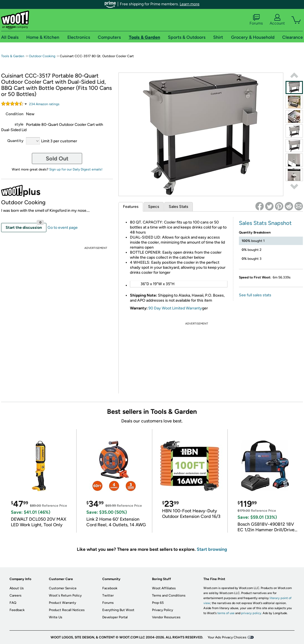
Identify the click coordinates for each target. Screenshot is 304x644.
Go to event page (63, 228)
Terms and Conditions (169, 595)
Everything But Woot (118, 610)
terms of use (226, 613)
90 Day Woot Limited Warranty (175, 308)
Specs (154, 207)
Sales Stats (179, 207)
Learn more (190, 4)
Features (131, 207)
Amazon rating (44, 104)
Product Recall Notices (67, 610)
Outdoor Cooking (42, 56)
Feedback (17, 610)
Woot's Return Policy (65, 595)
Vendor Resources (166, 617)
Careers (16, 595)
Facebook (110, 588)
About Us (17, 588)
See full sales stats (255, 295)
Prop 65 (158, 603)
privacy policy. (251, 613)
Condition (15, 114)
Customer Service (63, 588)
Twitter (108, 595)
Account (277, 20)
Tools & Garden (13, 56)
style (19, 124)
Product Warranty (62, 603)
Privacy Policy (162, 610)
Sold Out (57, 158)
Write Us (56, 617)
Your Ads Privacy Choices (227, 637)
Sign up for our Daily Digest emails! (76, 169)
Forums (256, 20)
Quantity (15, 141)
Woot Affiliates (164, 588)
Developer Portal (115, 617)
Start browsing (212, 549)
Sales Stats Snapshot (265, 223)
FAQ (13, 603)
